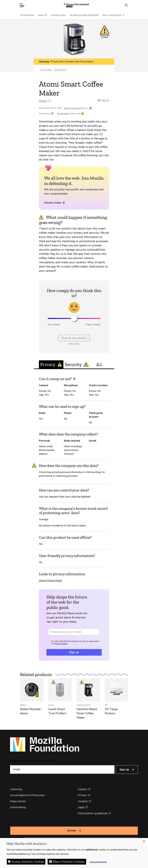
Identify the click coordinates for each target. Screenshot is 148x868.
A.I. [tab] (99, 364)
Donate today (55, 203)
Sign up (74, 652)
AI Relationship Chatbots (84, 15)
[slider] (74, 318)
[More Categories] (115, 15)
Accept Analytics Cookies (28, 862)
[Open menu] (22, 5)
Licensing (16, 789)
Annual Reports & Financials (27, 795)
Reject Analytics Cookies (69, 862)
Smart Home (60, 70)
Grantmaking (18, 807)
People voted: (63, 114)
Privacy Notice (61, 644)
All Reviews (27, 15)
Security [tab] (77, 364)
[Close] (144, 842)
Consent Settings (98, 862)
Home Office (46, 70)
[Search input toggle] (126, 5)
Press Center (18, 801)
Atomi (43, 101)
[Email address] (74, 632)
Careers (83, 789)
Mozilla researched (73, 108)
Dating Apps (58, 15)
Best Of (43, 15)
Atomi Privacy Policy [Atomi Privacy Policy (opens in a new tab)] (50, 581)
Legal (81, 807)
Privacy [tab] (51, 364)
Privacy (82, 795)
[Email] (62, 769)
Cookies (83, 801)
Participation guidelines (93, 813)
